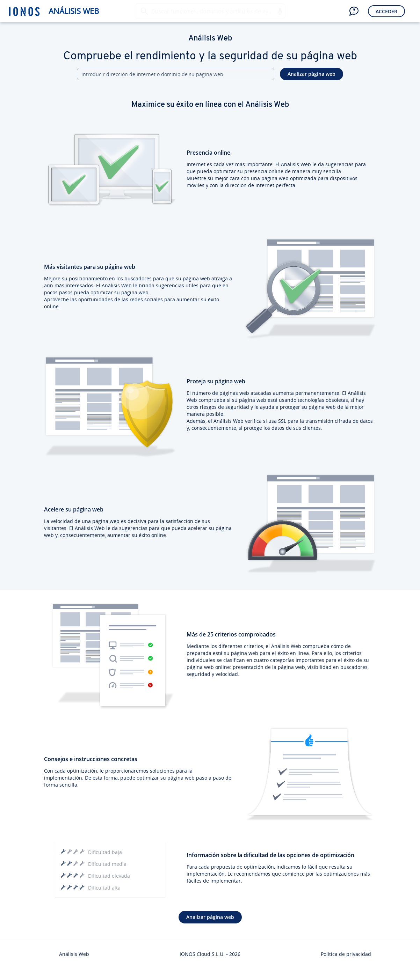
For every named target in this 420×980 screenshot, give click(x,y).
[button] (280, 11)
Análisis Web (74, 11)
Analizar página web (312, 74)
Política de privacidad (346, 954)
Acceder (386, 11)
